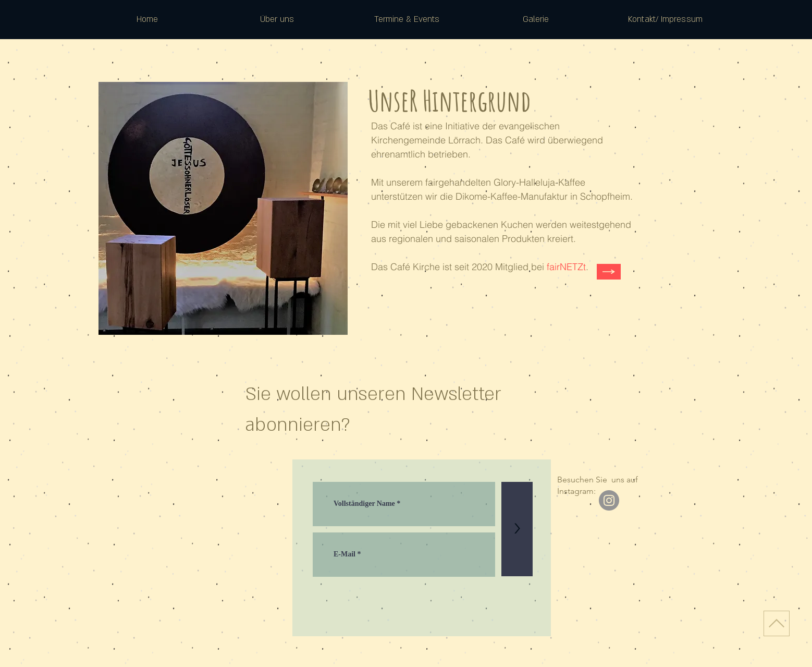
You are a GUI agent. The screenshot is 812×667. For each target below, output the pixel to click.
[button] (277, 19)
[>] (517, 529)
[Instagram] (609, 500)
